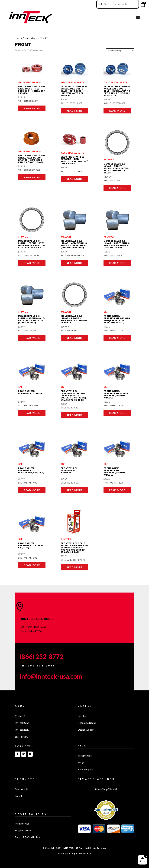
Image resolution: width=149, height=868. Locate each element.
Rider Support (85, 769)
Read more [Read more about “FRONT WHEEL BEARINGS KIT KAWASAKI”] (74, 490)
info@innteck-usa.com (51, 676)
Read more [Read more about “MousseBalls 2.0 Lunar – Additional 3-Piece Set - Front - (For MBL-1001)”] (32, 338)
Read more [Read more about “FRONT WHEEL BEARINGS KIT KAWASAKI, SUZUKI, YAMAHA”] (117, 490)
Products (25, 779)
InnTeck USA (22, 723)
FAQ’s (81, 762)
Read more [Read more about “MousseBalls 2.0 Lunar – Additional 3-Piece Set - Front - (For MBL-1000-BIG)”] (74, 263)
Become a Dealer (87, 723)
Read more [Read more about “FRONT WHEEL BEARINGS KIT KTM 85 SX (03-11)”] (32, 565)
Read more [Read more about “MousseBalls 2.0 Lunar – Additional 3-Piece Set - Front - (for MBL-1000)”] (117, 263)
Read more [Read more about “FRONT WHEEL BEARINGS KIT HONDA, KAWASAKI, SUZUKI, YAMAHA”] (117, 413)
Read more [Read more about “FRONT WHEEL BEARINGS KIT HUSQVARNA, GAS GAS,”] (32, 490)
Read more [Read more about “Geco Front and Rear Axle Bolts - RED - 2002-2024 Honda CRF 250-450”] (32, 108)
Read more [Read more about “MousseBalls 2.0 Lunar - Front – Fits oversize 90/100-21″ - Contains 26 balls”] (32, 263)
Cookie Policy (83, 853)
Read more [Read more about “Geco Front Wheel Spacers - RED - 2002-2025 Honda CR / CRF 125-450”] (74, 179)
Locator (82, 716)
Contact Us (21, 716)
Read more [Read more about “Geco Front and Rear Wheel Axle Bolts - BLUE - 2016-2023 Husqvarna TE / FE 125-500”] (74, 111)
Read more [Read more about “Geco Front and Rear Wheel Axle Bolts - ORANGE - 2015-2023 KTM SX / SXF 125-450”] (32, 177)
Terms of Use (22, 823)
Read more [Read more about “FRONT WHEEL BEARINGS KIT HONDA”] (32, 413)
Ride (82, 746)
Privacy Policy (66, 853)
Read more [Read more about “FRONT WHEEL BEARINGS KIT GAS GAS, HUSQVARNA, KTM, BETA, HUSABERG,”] (117, 338)
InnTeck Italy (22, 730)
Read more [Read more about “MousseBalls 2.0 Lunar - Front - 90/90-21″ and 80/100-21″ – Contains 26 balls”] (117, 188)
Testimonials (85, 756)
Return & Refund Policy (27, 837)
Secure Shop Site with (106, 789)
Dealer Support (86, 730)
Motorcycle (21, 789)
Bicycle (19, 796)
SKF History (22, 737)
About (21, 706)
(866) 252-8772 (41, 656)
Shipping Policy (23, 830)
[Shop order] (120, 51)
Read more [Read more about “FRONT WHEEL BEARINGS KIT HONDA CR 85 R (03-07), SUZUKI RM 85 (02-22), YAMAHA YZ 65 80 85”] (74, 415)
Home (18, 38)
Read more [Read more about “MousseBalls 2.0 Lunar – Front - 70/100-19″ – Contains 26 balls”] (74, 338)
